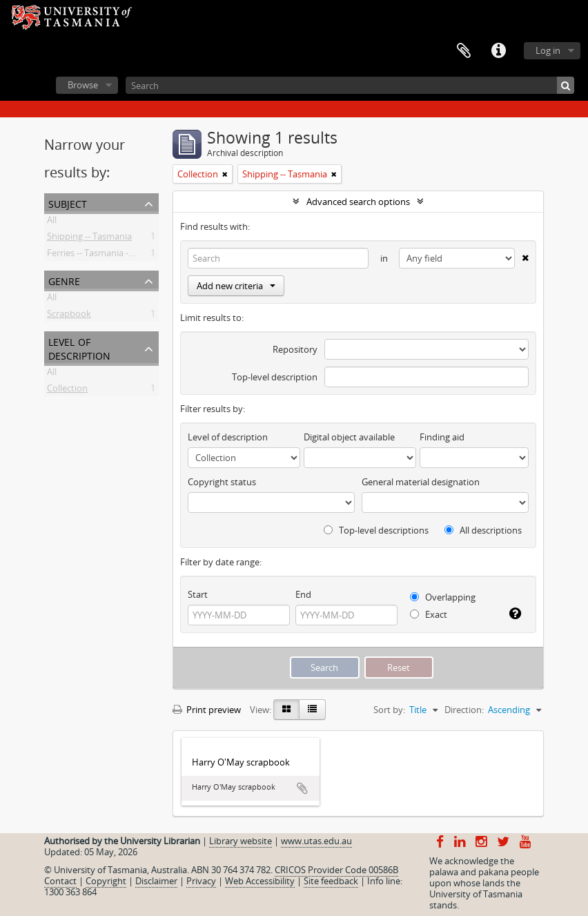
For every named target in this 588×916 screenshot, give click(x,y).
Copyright (106, 881)
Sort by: (389, 710)
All (52, 222)
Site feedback (331, 881)
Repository (295, 349)
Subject (68, 203)
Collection (67, 391)
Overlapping (443, 597)
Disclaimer (156, 881)
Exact (429, 614)
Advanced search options (358, 202)
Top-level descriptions (376, 530)
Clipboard (464, 51)
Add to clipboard (302, 788)
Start (198, 594)
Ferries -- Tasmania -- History (105, 255)
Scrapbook (69, 316)
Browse (83, 85)
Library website (241, 841)
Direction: (464, 710)
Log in (548, 50)
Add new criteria (236, 286)
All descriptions (483, 530)
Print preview (207, 710)
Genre (64, 280)
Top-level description (275, 377)
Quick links (498, 51)
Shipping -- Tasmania (89, 239)
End (303, 594)
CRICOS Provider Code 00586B (336, 870)
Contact (60, 881)
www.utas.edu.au (316, 841)
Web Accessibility (260, 881)
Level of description (79, 348)
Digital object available (349, 437)
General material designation (421, 482)
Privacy (201, 881)
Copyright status (222, 482)
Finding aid (442, 437)
